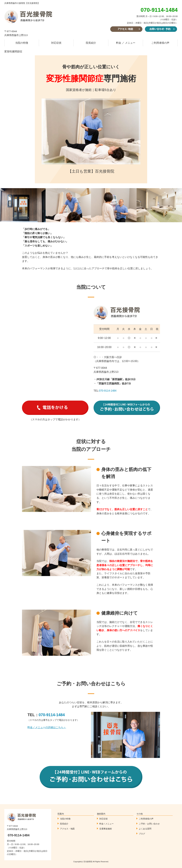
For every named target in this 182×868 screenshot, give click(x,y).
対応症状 (56, 43)
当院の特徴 (22, 43)
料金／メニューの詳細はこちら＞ (47, 727)
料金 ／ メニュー (126, 43)
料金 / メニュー (106, 824)
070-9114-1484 (108, 391)
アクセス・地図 (67, 829)
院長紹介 (91, 43)
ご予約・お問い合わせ (149, 824)
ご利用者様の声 (160, 43)
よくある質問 (145, 829)
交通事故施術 (106, 829)
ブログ (142, 834)
